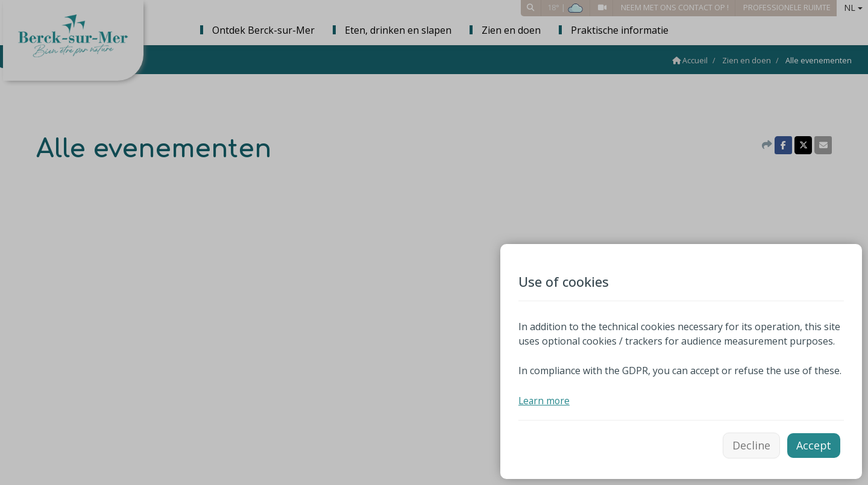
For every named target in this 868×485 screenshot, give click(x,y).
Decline (751, 445)
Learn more (545, 399)
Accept (813, 445)
